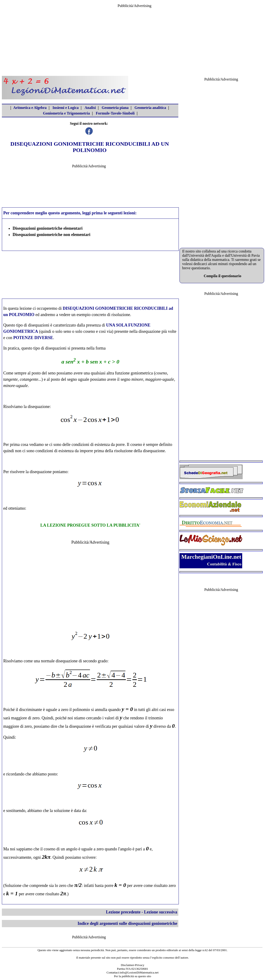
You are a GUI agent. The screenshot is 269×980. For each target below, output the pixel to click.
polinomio (81, 710)
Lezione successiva (161, 912)
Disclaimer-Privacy (133, 965)
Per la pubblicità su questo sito (133, 976)
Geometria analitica (150, 108)
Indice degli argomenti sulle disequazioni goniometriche (128, 923)
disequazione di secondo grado (81, 661)
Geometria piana (115, 108)
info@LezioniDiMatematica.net (139, 972)
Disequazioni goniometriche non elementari (51, 235)
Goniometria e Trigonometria (66, 113)
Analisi (90, 108)
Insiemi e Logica (66, 108)
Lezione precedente (123, 912)
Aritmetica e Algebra (30, 108)
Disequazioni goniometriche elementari (48, 228)
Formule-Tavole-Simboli (115, 113)
